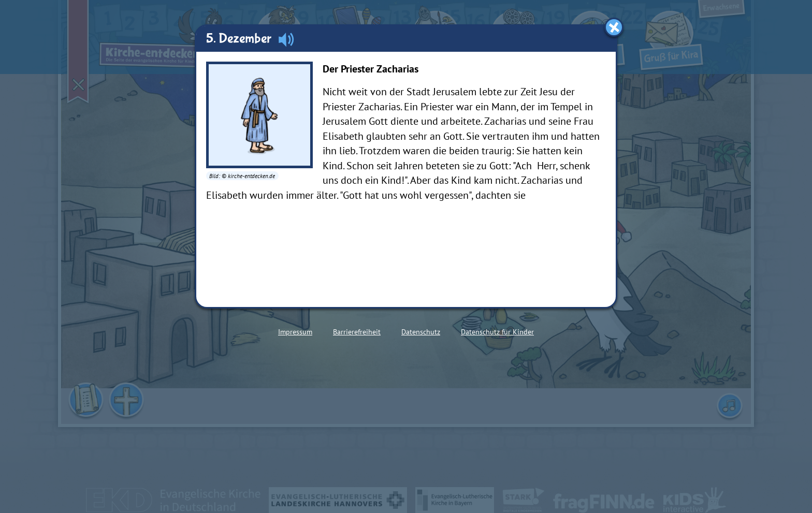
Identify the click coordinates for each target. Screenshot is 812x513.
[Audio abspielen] (286, 39)
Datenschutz (421, 332)
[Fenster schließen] (614, 27)
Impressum (295, 332)
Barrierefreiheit (357, 332)
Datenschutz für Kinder (497, 332)
